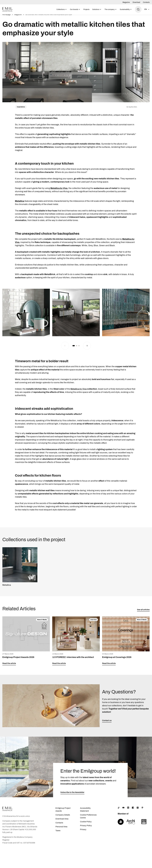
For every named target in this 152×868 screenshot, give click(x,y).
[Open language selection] (147, 9)
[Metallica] (20, 570)
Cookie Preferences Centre (88, 819)
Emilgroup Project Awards (63, 812)
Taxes (58, 833)
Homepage (6, 17)
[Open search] (138, 9)
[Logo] (7, 9)
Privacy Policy (86, 828)
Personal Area (61, 829)
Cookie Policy (86, 824)
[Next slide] (87, 348)
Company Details (63, 817)
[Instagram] (138, 810)
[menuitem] (62, 9)
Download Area (62, 821)
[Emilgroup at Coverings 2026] (126, 643)
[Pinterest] (142, 810)
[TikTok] (119, 810)
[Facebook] (133, 810)
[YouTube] (123, 810)
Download (136, 2)
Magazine (126, 2)
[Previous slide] (65, 348)
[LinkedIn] (128, 810)
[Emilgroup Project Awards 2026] (26, 643)
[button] (74, 348)
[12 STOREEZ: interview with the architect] (76, 643)
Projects (86, 9)
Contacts (146, 2)
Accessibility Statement (85, 812)
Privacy (83, 832)
